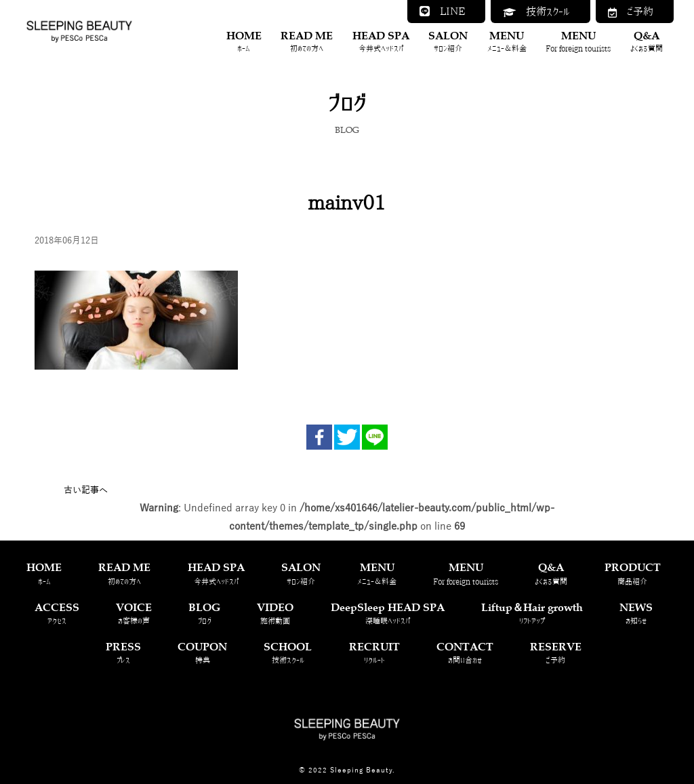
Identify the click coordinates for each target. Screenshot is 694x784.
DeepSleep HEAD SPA (388, 613)
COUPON (202, 653)
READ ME (307, 42)
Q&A (647, 42)
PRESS (123, 653)
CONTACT (465, 653)
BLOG (204, 613)
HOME (244, 42)
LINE (442, 11)
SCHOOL (288, 653)
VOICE (134, 613)
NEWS (636, 613)
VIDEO (275, 613)
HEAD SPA (381, 42)
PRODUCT (633, 573)
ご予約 (631, 12)
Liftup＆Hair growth (532, 613)
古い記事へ (86, 490)
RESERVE (556, 653)
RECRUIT (374, 653)
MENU (507, 42)
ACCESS (57, 613)
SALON (448, 42)
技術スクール (536, 12)
